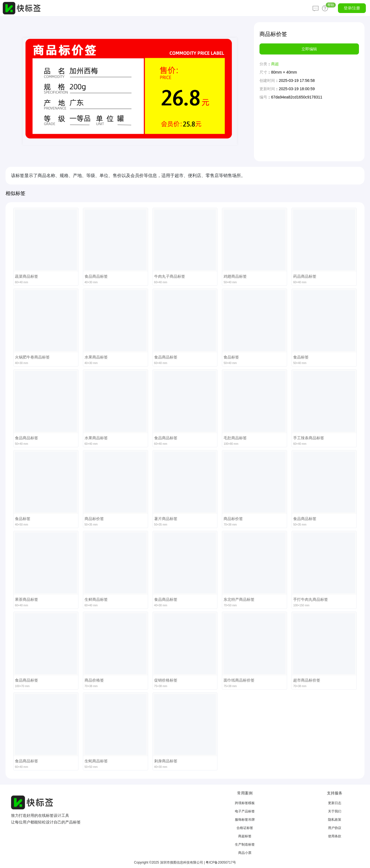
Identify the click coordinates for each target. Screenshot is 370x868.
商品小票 (245, 853)
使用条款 (335, 836)
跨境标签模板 (245, 803)
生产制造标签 (245, 844)
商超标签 (245, 836)
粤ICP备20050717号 (221, 862)
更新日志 (335, 803)
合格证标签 (245, 828)
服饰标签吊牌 (245, 820)
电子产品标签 (245, 811)
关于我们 (335, 811)
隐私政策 (335, 820)
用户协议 (335, 828)
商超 (275, 64)
